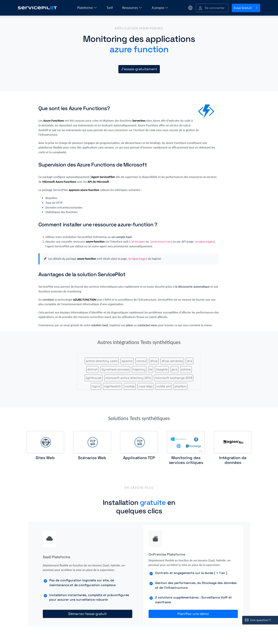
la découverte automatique (192, 287)
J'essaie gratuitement (139, 69)
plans (130, 325)
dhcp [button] (154, 361)
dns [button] (189, 361)
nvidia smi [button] (164, 386)
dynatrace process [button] (115, 369)
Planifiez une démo (193, 614)
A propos (160, 8)
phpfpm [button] (180, 386)
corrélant (48, 300)
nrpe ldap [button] (146, 386)
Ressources (132, 8)
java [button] (175, 369)
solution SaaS (100, 325)
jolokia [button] (186, 369)
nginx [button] (96, 386)
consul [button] (141, 361)
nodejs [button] (130, 386)
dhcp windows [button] (172, 361)
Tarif (110, 8)
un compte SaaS (122, 237)
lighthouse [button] (94, 378)
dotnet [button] (92, 369)
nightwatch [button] (113, 386)
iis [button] (151, 369)
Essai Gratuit (246, 8)
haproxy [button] (139, 369)
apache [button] (127, 361)
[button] (212, 8)
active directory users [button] (102, 361)
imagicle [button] (162, 369)
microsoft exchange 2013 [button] (174, 378)
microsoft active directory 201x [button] (128, 378)
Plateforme (87, 8)
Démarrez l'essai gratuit (87, 614)
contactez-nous (147, 325)
